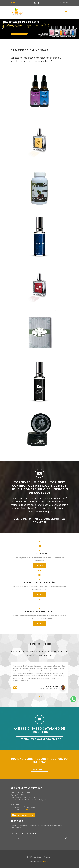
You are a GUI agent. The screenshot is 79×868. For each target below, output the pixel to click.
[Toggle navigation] (66, 11)
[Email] (37, 838)
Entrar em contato (23, 815)
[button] (39, 697)
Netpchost (46, 861)
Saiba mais (40, 565)
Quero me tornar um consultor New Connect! (39, 521)
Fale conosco (39, 769)
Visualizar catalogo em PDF (39, 739)
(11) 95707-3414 (29, 810)
